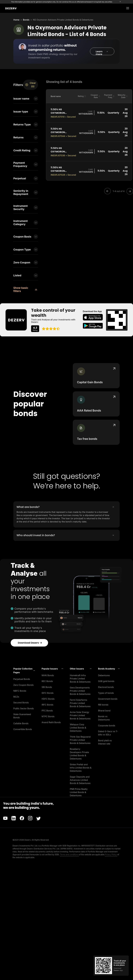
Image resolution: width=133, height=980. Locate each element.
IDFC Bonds (48, 693)
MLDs (16, 697)
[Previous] (108, 191)
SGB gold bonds (106, 681)
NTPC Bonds (48, 716)
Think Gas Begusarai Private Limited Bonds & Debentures (80, 740)
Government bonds (108, 699)
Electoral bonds (106, 687)
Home (16, 20)
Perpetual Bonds (22, 679)
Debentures (104, 675)
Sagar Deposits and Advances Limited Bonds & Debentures (80, 780)
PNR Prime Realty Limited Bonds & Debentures (79, 792)
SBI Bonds (47, 687)
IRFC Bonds (48, 705)
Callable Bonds (21, 723)
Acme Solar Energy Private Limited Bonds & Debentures (80, 715)
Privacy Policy (111, 854)
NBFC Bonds (20, 691)
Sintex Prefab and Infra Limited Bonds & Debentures (81, 768)
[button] (102, 51)
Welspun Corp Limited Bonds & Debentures (78, 728)
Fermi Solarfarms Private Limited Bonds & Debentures (80, 703)
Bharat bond (104, 711)
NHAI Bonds (48, 675)
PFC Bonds (47, 711)
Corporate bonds (107, 726)
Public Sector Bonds (24, 708)
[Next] (129, 191)
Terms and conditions (69, 854)
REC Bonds (47, 681)
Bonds (26, 20)
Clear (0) (30, 85)
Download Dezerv (30, 643)
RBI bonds (103, 705)
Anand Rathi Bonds (51, 722)
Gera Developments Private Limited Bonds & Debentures (80, 691)
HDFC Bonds (48, 699)
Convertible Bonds (23, 729)
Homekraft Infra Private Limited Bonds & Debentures (80, 679)
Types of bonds (106, 693)
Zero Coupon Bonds (23, 685)
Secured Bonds (21, 703)
